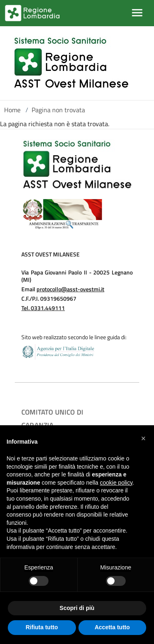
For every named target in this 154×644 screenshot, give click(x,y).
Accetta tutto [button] (112, 627)
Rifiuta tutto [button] (42, 627)
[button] (143, 438)
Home (12, 110)
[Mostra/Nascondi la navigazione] (137, 13)
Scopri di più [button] (77, 608)
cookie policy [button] (116, 483)
